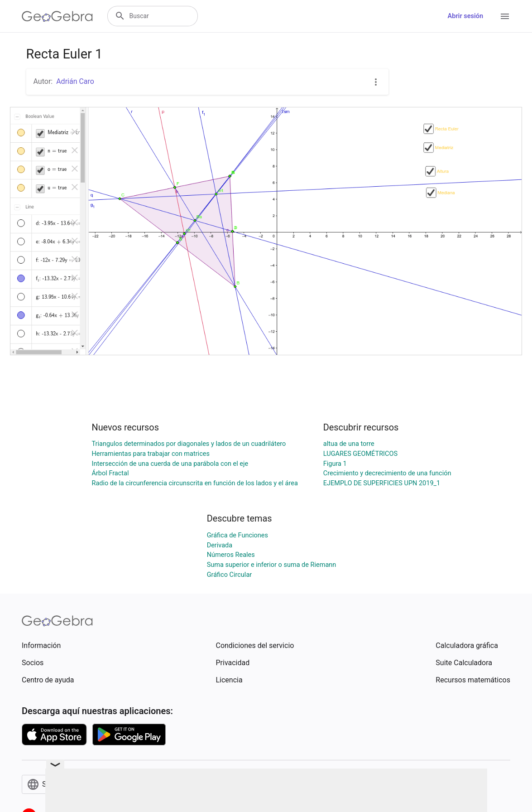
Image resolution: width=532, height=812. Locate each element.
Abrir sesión (465, 16)
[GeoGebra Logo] (57, 16)
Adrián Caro (75, 81)
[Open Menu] (505, 16)
